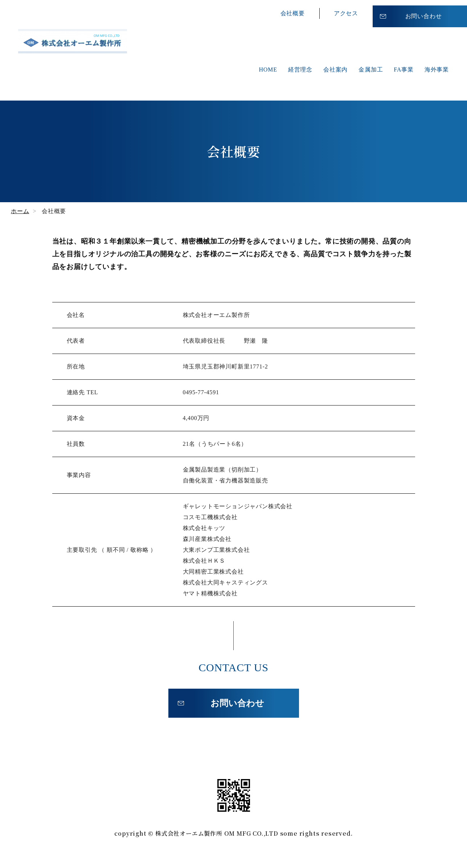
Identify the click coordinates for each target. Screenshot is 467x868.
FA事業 (403, 70)
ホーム (20, 211)
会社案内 (335, 70)
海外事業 (437, 70)
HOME (268, 70)
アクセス (346, 11)
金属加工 (371, 70)
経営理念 (300, 70)
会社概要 (293, 11)
